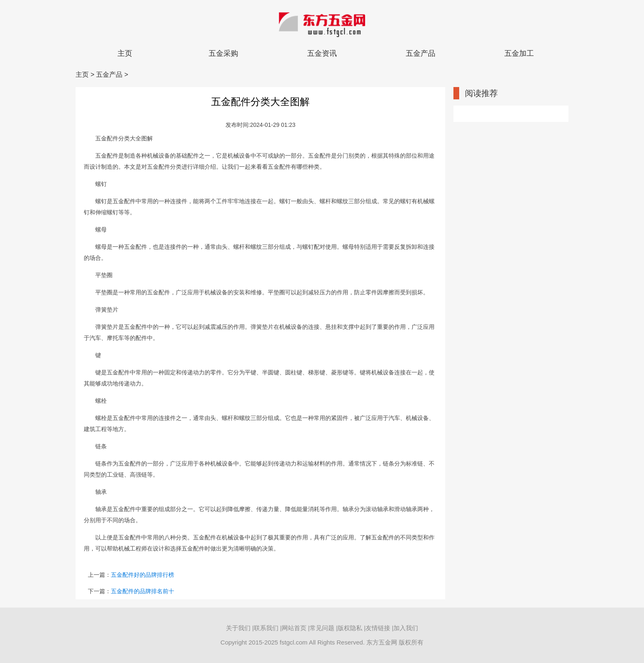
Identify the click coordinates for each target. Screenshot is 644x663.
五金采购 (223, 53)
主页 (125, 53)
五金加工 (519, 53)
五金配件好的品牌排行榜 (143, 575)
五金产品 (421, 53)
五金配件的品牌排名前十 (143, 591)
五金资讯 (322, 53)
